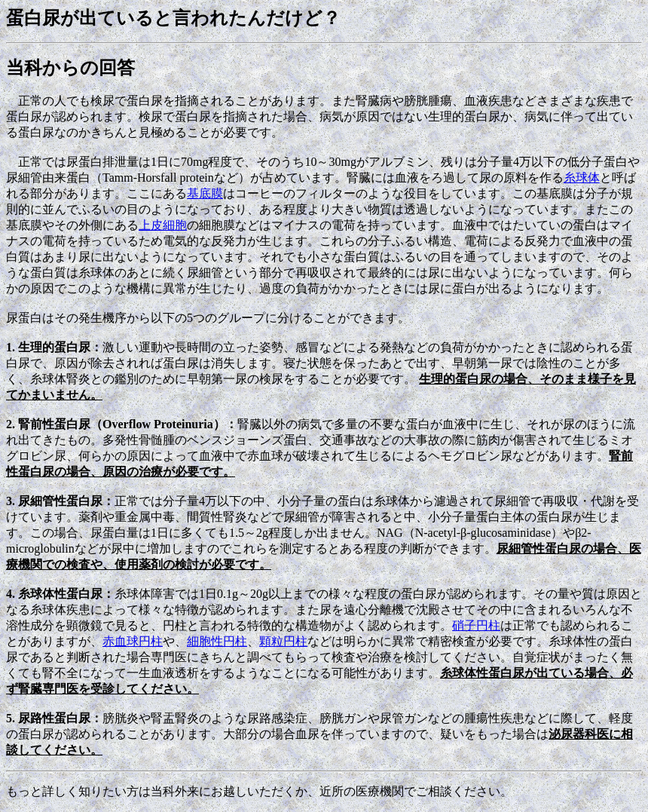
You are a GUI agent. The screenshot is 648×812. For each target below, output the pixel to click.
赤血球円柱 (133, 641)
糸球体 (582, 178)
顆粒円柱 (283, 641)
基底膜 (205, 193)
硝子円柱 (476, 625)
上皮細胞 (163, 225)
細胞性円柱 (217, 641)
